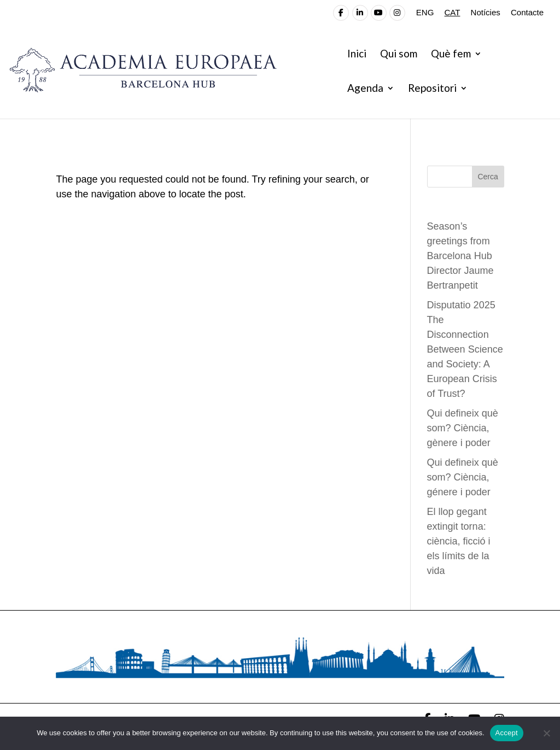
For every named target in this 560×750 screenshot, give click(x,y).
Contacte (527, 13)
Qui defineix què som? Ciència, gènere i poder (463, 428)
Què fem (451, 55)
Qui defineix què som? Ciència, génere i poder (463, 477)
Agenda (365, 89)
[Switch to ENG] (425, 15)
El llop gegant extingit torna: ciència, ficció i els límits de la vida (459, 541)
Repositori (432, 89)
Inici (357, 55)
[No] (546, 733)
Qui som (399, 55)
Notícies (486, 13)
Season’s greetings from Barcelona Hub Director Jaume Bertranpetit (460, 256)
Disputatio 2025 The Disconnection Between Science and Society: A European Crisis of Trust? (465, 349)
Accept (507, 733)
